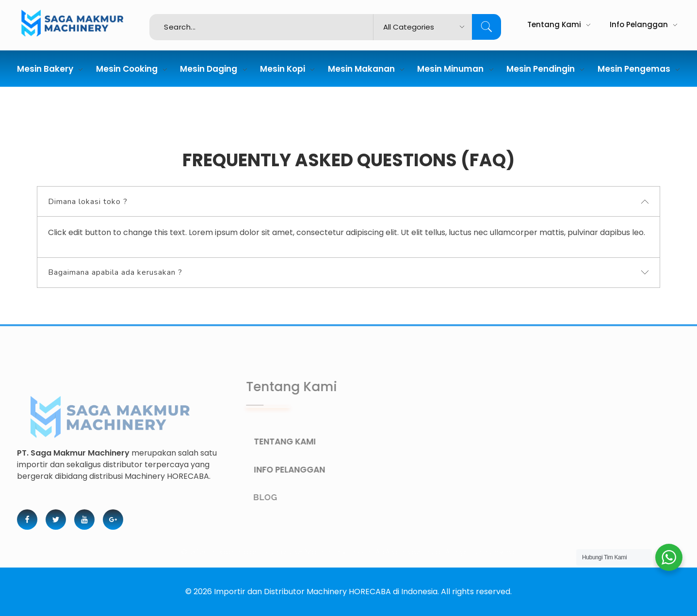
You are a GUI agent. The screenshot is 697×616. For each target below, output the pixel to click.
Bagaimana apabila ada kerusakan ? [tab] (115, 272)
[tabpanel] (348, 237)
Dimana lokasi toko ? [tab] (88, 202)
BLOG (276, 497)
